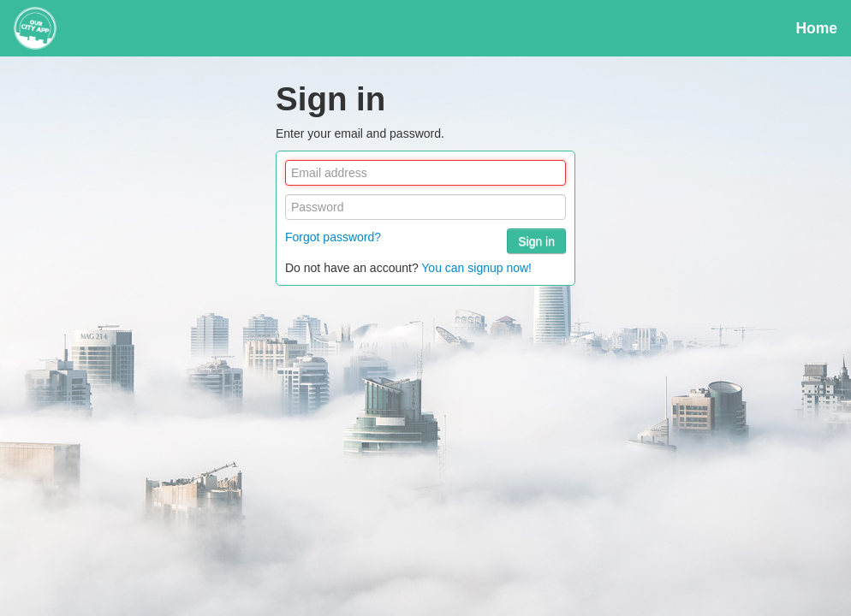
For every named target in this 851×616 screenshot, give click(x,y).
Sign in (536, 241)
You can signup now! (476, 268)
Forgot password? (333, 237)
